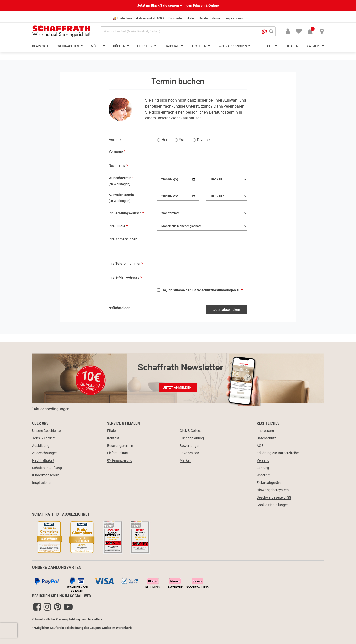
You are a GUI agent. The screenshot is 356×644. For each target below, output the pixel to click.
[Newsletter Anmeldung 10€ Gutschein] (178, 378)
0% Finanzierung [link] (120, 460)
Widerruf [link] (263, 475)
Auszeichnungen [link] (45, 453)
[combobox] (188, 31)
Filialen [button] (292, 46)
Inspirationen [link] (42, 483)
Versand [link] (263, 460)
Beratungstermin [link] (120, 446)
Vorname (116, 151)
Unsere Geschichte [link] (46, 431)
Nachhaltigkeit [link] (43, 460)
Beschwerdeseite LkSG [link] (274, 497)
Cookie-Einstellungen (273, 505)
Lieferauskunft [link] (118, 453)
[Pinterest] (57, 607)
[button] (264, 31)
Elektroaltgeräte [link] (269, 483)
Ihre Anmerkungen (123, 239)
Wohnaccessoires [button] (233, 46)
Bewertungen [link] (190, 446)
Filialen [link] (112, 431)
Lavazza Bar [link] (189, 453)
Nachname (117, 165)
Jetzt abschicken (227, 310)
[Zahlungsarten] (178, 584)
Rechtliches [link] (268, 423)
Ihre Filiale (117, 226)
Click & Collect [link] (190, 431)
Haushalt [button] (173, 46)
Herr (163, 140)
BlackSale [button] (41, 46)
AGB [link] (260, 446)
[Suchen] (271, 31)
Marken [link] (186, 460)
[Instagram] (47, 607)
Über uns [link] (40, 423)
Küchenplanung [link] (192, 438)
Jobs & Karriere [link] (44, 438)
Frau (181, 140)
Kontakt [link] (113, 438)
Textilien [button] (199, 46)
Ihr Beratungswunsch (125, 213)
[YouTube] (68, 607)
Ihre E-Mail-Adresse (124, 277)
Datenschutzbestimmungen (214, 290)
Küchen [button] (120, 46)
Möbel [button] (96, 46)
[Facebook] (37, 607)
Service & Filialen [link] (123, 423)
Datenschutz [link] (266, 438)
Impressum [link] (265, 431)
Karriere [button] (314, 46)
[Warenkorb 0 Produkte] (313, 32)
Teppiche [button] (266, 46)
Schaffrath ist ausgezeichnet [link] (61, 514)
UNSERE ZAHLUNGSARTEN (57, 568)
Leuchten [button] (145, 46)
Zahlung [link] (263, 468)
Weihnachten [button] (69, 46)
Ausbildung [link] (41, 446)
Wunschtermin (120, 178)
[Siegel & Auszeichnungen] (178, 538)
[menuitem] (296, 31)
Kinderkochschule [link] (46, 475)
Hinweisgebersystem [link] (273, 490)
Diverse (201, 140)
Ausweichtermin (121, 195)
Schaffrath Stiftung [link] (47, 468)
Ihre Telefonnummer (125, 263)
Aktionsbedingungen (52, 409)
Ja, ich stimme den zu (202, 290)
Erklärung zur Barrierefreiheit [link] (279, 453)
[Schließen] (352, 6)
